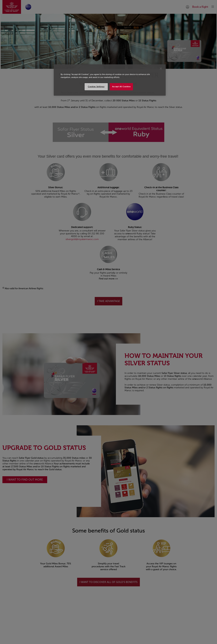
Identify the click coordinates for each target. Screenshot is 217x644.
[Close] (161, 68)
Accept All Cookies (121, 87)
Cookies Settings (96, 87)
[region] (110, 80)
